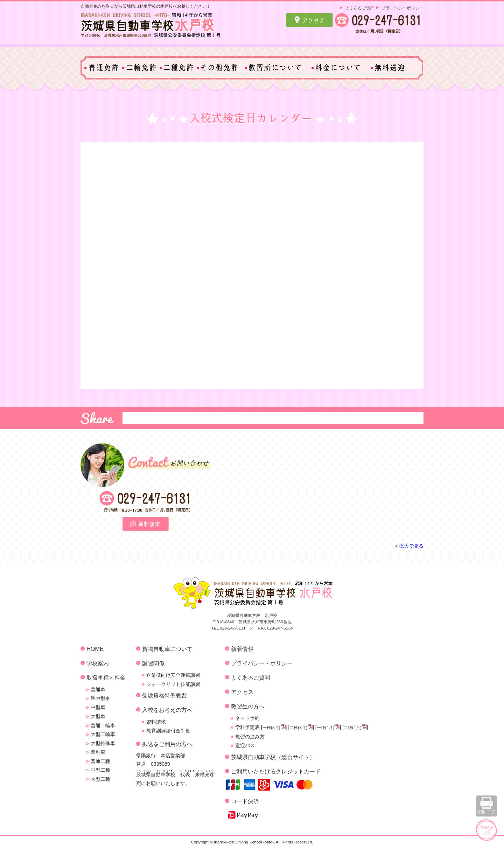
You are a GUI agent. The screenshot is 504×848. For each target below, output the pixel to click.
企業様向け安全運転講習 (173, 675)
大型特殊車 (103, 743)
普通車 (98, 689)
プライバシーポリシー (402, 8)
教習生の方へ (248, 706)
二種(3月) (298, 728)
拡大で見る (411, 546)
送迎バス (245, 745)
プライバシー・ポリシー (262, 663)
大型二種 (100, 779)
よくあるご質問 (360, 8)
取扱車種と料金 (106, 677)
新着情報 (242, 649)
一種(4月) (326, 728)
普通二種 (100, 761)
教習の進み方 (250, 737)
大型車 (98, 716)
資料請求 (156, 722)
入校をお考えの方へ (167, 710)
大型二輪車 (103, 734)
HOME (95, 649)
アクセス (242, 692)
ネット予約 (247, 718)
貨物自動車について (167, 649)
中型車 (98, 707)
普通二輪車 (103, 725)
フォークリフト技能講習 (173, 684)
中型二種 (100, 770)
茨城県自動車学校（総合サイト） (273, 757)
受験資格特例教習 (164, 695)
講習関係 (153, 663)
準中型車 (100, 698)
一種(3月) (271, 728)
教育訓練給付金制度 (168, 731)
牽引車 (98, 752)
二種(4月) (353, 728)
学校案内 (98, 663)
